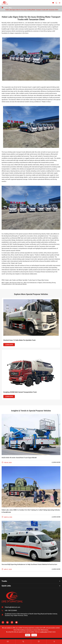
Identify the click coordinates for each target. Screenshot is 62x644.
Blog (10, 8)
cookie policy (44, 632)
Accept (34, 635)
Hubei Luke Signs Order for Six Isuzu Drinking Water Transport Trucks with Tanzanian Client (32, 10)
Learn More (9, 345)
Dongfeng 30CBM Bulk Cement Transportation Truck (20, 392)
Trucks (4, 581)
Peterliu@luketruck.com (13, 607)
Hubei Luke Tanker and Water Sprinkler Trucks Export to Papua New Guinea (27, 280)
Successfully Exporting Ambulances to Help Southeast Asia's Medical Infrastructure (29, 564)
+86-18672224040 (11, 610)
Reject (28, 635)
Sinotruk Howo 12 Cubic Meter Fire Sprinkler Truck (19, 340)
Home (6, 8)
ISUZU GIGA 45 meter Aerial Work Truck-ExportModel (19, 458)
